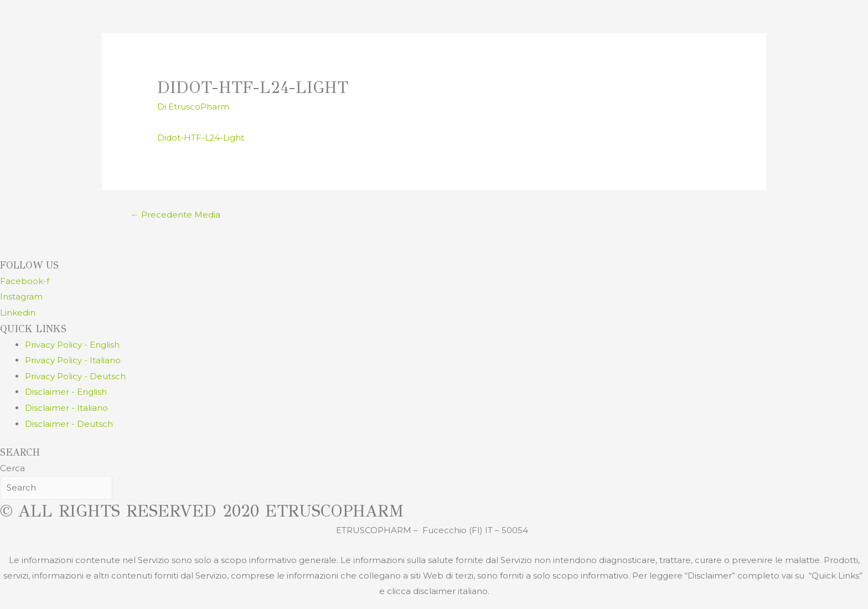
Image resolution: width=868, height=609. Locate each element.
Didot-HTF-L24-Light (201, 137)
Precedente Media (175, 215)
